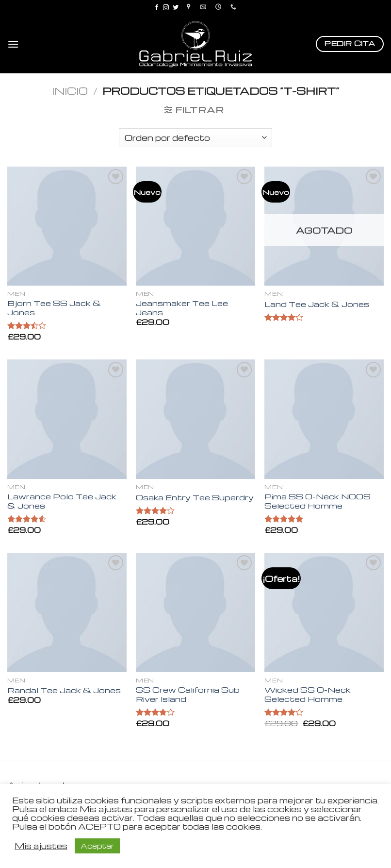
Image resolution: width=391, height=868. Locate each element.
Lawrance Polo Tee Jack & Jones (62, 501)
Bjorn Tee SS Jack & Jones (54, 308)
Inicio (70, 91)
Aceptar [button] (97, 846)
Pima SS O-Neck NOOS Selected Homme (318, 501)
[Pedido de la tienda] (195, 138)
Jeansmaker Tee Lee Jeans (182, 308)
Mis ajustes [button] (41, 846)
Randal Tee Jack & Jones (64, 690)
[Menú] (13, 44)
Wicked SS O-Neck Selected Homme (308, 694)
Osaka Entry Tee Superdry (195, 498)
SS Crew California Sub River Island (188, 694)
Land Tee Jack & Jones (317, 304)
